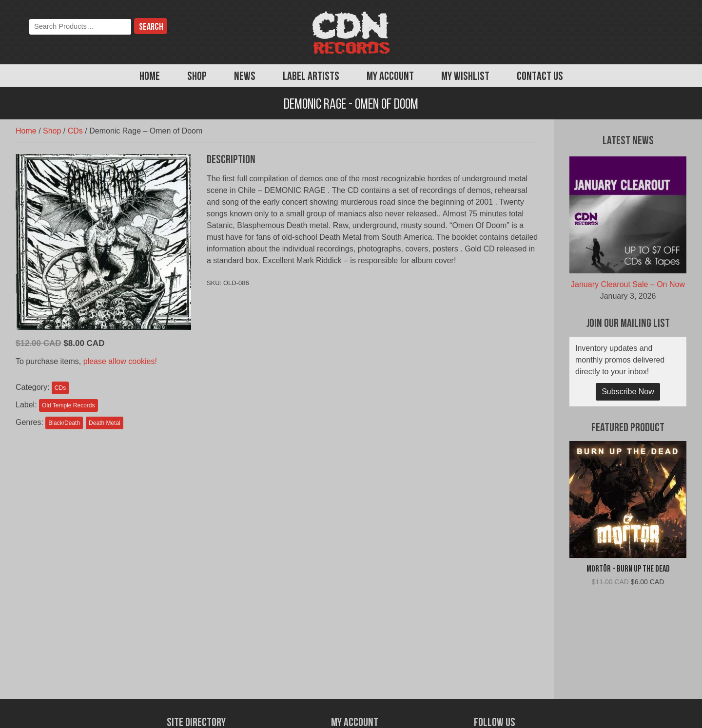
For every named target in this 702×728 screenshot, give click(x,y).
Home (150, 77)
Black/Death (64, 423)
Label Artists (311, 77)
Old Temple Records (68, 405)
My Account (390, 77)
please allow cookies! (120, 361)
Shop (197, 77)
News (245, 77)
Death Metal (105, 423)
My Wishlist (465, 77)
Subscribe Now (628, 392)
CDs (75, 131)
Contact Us (540, 77)
